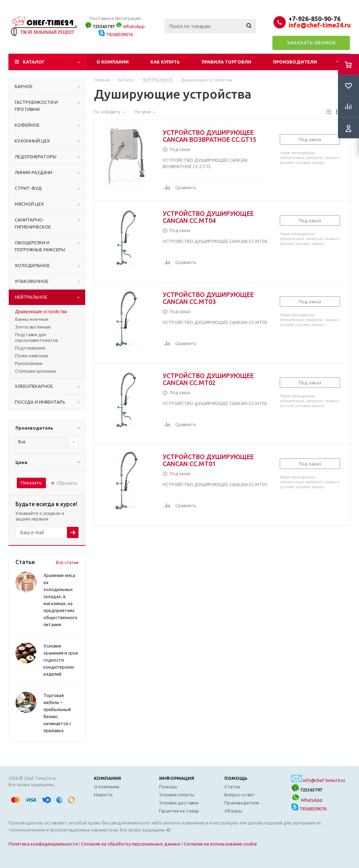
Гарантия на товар (179, 811)
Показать (31, 483)
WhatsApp (130, 26)
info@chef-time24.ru (324, 780)
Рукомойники (29, 363)
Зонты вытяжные (33, 327)
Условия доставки (179, 803)
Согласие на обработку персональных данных (131, 844)
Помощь (236, 778)
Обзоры (233, 811)
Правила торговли (226, 62)
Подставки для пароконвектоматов (36, 337)
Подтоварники (30, 348)
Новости (103, 795)
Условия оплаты (177, 795)
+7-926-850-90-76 (314, 19)
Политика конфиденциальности (43, 844)
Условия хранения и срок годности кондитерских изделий (61, 660)
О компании (113, 62)
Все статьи (67, 562)
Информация (177, 778)
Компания (107, 778)
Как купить (165, 62)
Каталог (34, 62)
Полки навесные (32, 356)
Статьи (232, 787)
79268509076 (116, 34)
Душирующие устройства (41, 312)
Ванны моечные (32, 319)
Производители (295, 62)
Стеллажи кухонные (36, 371)
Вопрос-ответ (240, 795)
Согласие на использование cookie (220, 844)
